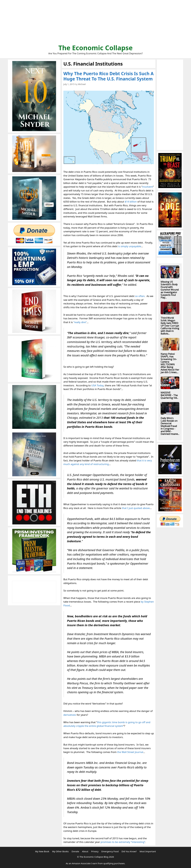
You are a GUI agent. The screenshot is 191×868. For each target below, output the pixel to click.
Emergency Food (110, 851)
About (85, 851)
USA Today (97, 385)
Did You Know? (129, 851)
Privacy (95, 851)
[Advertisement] (95, 23)
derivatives (70, 715)
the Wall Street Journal (130, 752)
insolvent (148, 187)
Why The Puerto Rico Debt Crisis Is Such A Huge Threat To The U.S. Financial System (108, 76)
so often (140, 296)
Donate (75, 851)
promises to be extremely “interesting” (123, 842)
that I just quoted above (136, 508)
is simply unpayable (130, 246)
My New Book (42, 851)
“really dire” (80, 322)
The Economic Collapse (96, 48)
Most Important (148, 851)
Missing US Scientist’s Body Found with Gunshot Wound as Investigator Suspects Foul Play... (170, 290)
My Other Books (60, 851)
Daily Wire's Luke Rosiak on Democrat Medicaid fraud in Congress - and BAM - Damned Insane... (170, 426)
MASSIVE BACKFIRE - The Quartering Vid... (169, 395)
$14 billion (131, 202)
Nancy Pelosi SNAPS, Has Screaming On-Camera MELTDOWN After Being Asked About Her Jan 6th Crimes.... (170, 363)
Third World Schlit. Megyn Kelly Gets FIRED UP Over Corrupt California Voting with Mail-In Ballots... (170, 326)
